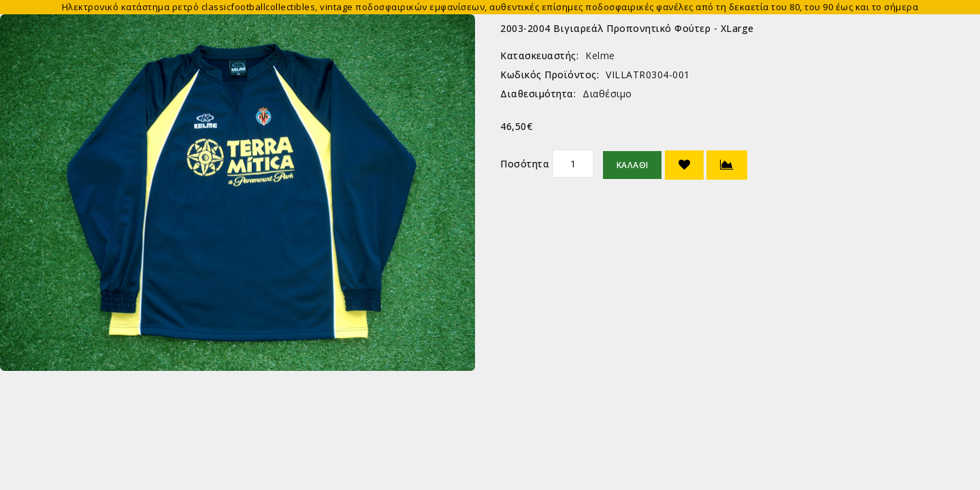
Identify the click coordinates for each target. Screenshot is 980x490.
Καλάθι (632, 165)
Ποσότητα (525, 164)
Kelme (600, 55)
